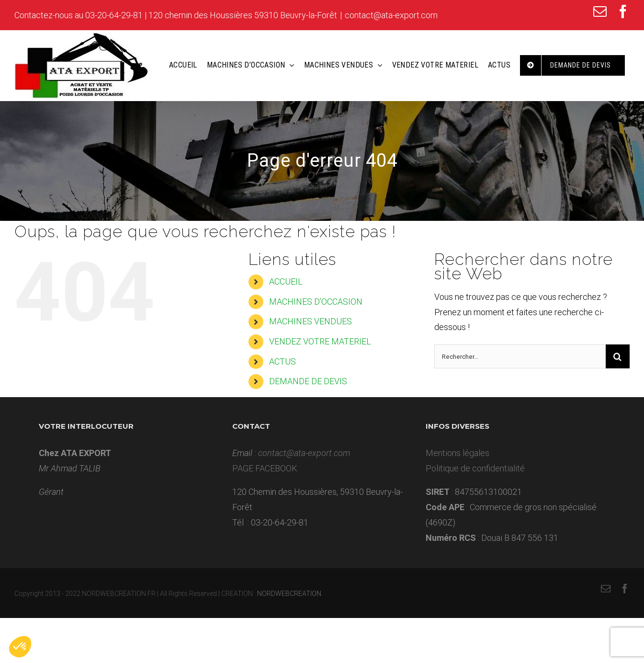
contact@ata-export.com (391, 15)
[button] (20, 647)
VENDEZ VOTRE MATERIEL (320, 341)
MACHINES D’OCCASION (316, 302)
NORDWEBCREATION (289, 594)
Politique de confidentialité (475, 468)
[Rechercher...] (520, 356)
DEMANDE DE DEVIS (308, 381)
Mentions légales (458, 453)
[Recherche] (618, 356)
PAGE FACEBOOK (265, 468)
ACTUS (282, 361)
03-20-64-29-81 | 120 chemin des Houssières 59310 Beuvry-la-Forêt (211, 15)
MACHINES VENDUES (311, 321)
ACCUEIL (286, 281)
